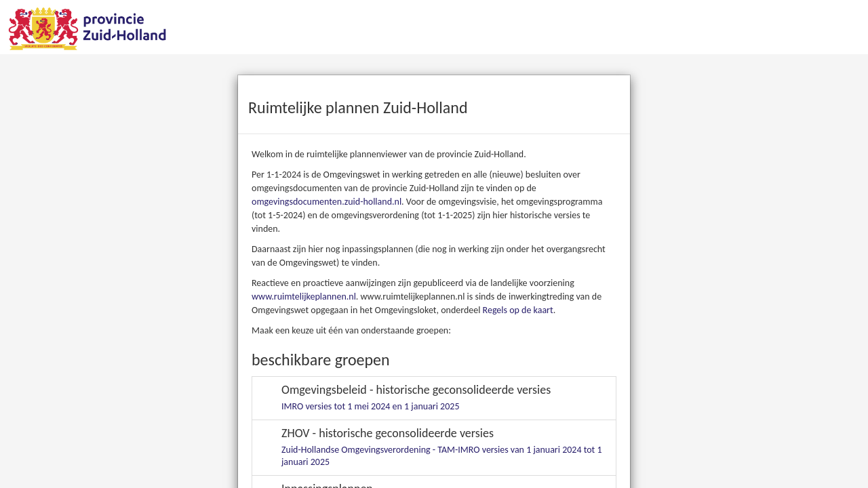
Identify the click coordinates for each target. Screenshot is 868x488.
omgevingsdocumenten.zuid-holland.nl (327, 202)
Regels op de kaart (518, 310)
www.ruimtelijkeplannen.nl (304, 297)
